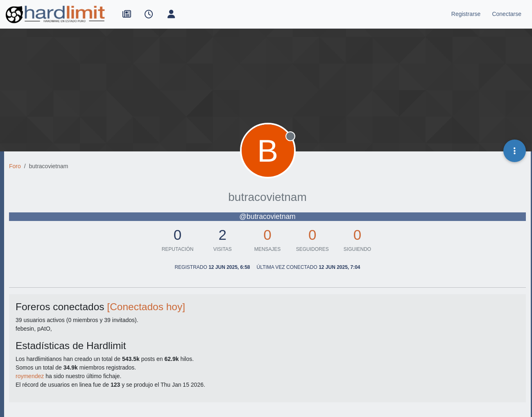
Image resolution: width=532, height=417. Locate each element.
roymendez (30, 376)
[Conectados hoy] (146, 307)
